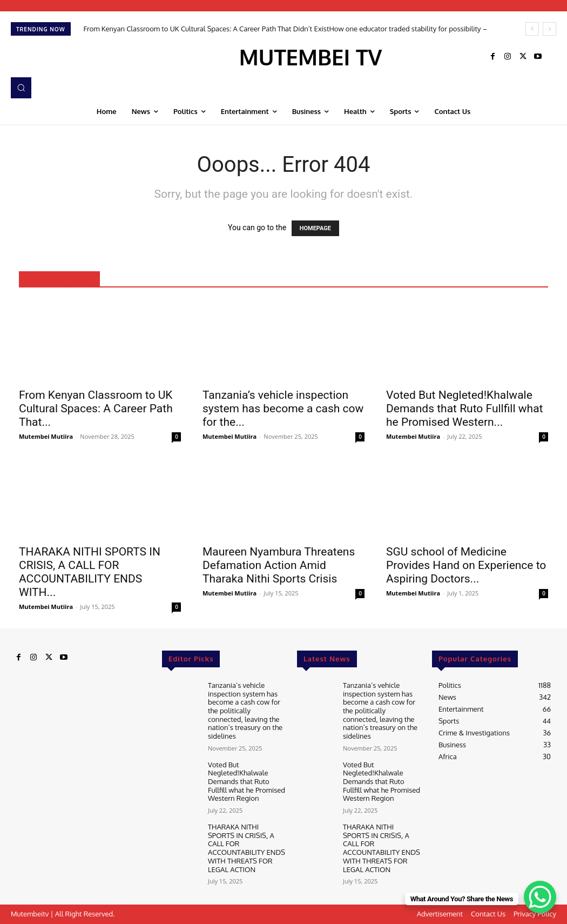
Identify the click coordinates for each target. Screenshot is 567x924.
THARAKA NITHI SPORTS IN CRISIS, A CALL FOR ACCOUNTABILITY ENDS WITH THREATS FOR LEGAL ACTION (246, 847)
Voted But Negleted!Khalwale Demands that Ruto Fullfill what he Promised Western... (464, 409)
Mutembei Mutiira (46, 436)
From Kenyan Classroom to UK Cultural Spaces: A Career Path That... (96, 409)
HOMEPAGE (315, 228)
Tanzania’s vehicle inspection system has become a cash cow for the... (283, 409)
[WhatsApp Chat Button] (540, 897)
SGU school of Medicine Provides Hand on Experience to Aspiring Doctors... (466, 565)
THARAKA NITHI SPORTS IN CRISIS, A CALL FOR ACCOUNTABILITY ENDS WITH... (90, 572)
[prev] (532, 29)
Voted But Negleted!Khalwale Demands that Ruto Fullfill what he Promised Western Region (246, 781)
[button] (21, 88)
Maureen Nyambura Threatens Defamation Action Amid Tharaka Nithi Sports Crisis (279, 565)
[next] (549, 29)
